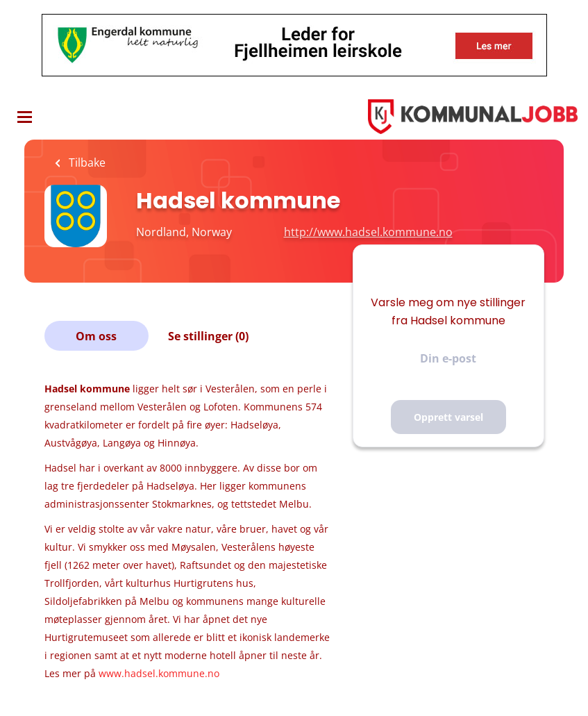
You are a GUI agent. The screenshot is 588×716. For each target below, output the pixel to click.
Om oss (96, 336)
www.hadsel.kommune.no (159, 673)
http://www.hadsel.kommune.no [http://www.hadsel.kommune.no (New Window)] (368, 232)
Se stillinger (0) (208, 336)
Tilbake (86, 163)
